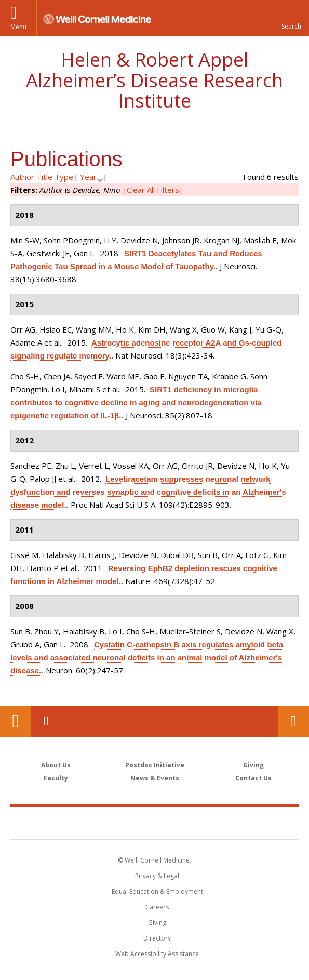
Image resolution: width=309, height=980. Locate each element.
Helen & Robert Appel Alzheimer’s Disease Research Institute (154, 80)
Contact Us (293, 721)
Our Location (16, 721)
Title (44, 177)
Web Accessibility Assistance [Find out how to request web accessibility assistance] (157, 954)
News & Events (155, 778)
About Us (56, 765)
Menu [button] (18, 27)
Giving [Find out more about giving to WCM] (157, 923)
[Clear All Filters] (153, 190)
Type (64, 177)
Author (22, 177)
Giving (253, 765)
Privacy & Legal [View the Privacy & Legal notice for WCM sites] (157, 876)
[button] (291, 18)
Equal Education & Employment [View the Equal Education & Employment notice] (157, 891)
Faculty (56, 778)
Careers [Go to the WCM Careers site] (157, 907)
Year (88, 177)
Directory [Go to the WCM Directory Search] (157, 938)
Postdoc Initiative (155, 765)
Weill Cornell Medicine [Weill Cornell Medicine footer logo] (155, 823)
